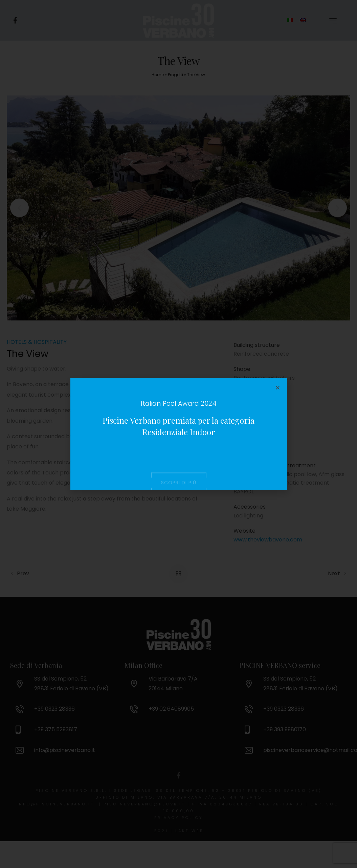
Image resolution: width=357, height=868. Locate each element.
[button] (278, 388)
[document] (178, 434)
